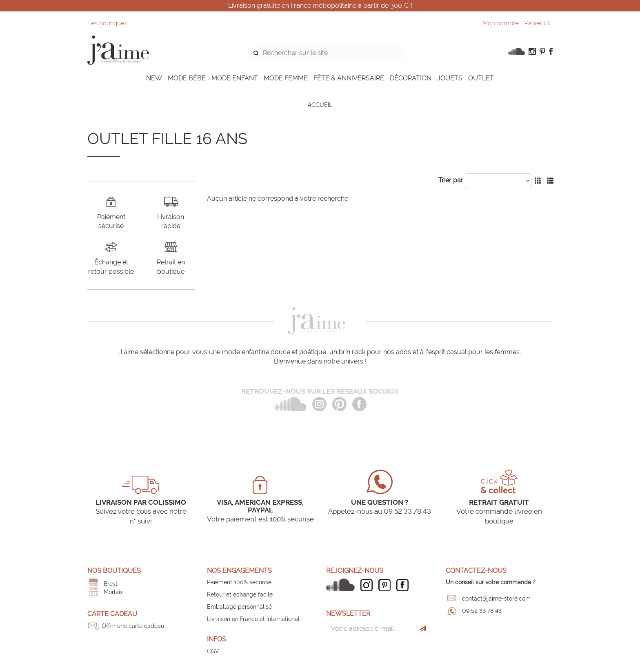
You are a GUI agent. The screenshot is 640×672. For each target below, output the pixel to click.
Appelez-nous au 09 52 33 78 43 (380, 511)
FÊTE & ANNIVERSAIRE (349, 78)
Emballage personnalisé (239, 607)
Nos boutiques (114, 571)
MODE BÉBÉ (187, 78)
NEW (154, 78)
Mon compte (501, 23)
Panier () (538, 23)
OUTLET (481, 78)
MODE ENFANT (235, 78)
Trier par (451, 180)
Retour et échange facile (240, 594)
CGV (213, 651)
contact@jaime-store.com (496, 599)
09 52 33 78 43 (482, 611)
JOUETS (450, 78)
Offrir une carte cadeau (133, 626)
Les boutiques (107, 23)
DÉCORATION (411, 78)
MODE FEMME (286, 78)
